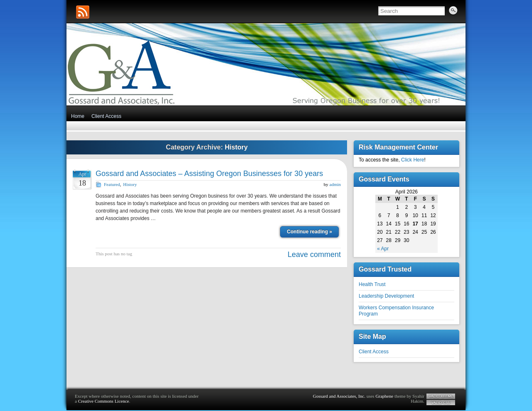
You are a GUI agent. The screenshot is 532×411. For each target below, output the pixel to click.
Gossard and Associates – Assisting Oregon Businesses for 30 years (209, 174)
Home (78, 116)
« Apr (383, 249)
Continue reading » (309, 232)
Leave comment (314, 254)
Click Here (413, 160)
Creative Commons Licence (104, 401)
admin (335, 184)
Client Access (106, 116)
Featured (112, 184)
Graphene (384, 396)
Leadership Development (386, 296)
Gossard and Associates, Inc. (339, 396)
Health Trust (372, 284)
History (130, 184)
